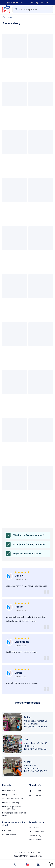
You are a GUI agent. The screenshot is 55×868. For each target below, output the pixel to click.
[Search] (33, 9)
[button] (14, 56)
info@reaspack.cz (10, 795)
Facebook (38, 791)
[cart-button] (51, 864)
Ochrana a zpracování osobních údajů (11, 808)
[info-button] (16, 864)
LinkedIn (37, 795)
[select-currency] (28, 864)
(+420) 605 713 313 (10, 791)
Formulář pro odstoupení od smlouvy (14, 814)
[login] (39, 864)
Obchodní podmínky (11, 803)
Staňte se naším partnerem (14, 799)
